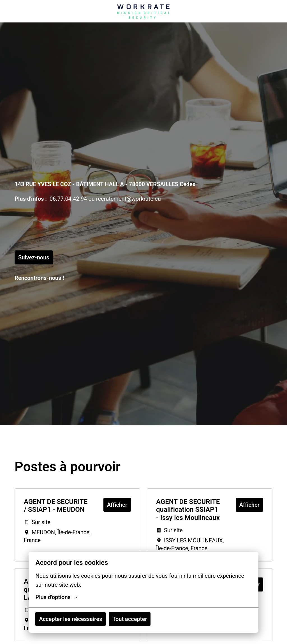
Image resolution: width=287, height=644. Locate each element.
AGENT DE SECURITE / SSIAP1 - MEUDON (56, 506)
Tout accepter (130, 619)
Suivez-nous (34, 257)
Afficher (117, 505)
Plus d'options (56, 597)
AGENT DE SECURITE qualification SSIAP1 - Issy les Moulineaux (188, 510)
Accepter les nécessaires (70, 619)
